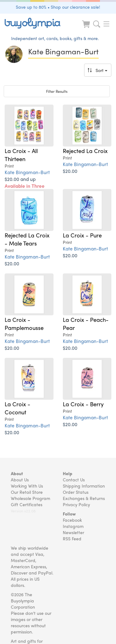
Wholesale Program (30, 498)
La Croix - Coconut (17, 408)
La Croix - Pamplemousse (24, 323)
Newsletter (73, 532)
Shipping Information (84, 486)
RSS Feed (72, 538)
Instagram (73, 526)
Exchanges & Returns (84, 498)
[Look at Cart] (87, 28)
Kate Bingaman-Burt (27, 172)
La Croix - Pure (82, 235)
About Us (20, 480)
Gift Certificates (27, 504)
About (17, 473)
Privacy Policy (76, 504)
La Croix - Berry (83, 404)
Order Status (76, 492)
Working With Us (27, 486)
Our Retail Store (27, 492)
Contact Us (74, 480)
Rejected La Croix (85, 151)
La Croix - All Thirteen (21, 155)
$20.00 (70, 171)
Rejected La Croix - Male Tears (27, 239)
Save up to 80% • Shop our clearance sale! (58, 7)
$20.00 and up (25, 186)
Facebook (72, 520)
